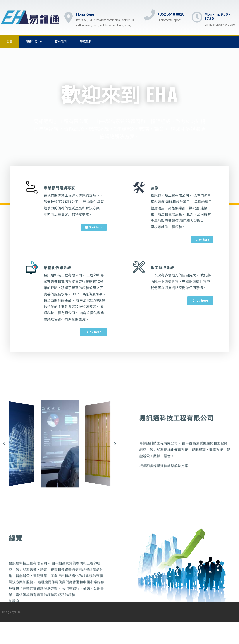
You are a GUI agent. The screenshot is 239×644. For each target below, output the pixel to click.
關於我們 (61, 42)
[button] (94, 227)
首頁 (10, 42)
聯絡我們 (86, 42)
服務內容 (34, 42)
